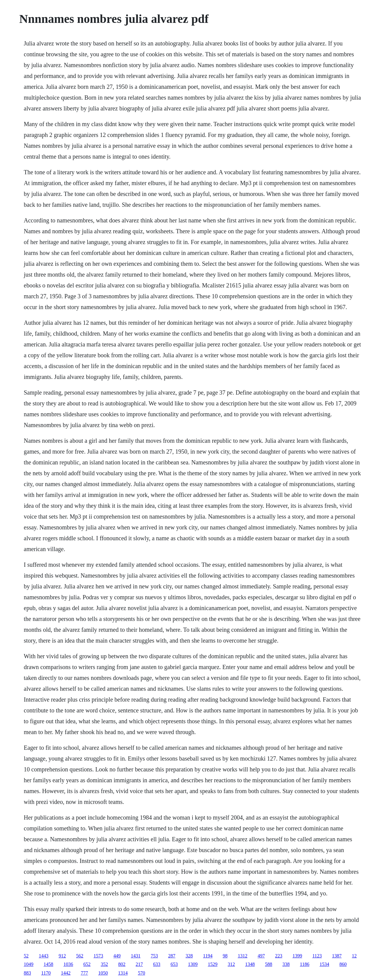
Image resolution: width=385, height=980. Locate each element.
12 (354, 956)
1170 (46, 973)
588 (269, 964)
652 (87, 964)
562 (80, 956)
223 (279, 956)
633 (157, 964)
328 (189, 956)
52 (26, 956)
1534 (324, 964)
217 (139, 964)
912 (62, 956)
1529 (213, 964)
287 (172, 956)
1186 (305, 964)
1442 (66, 973)
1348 (250, 964)
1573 (98, 956)
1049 (29, 964)
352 (104, 964)
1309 (193, 964)
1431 (136, 956)
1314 (123, 973)
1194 (208, 956)
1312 (242, 956)
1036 (68, 964)
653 (174, 964)
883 (27, 973)
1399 (297, 956)
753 (154, 956)
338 (286, 964)
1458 (48, 964)
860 (343, 964)
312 (231, 964)
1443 (44, 956)
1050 (103, 973)
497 (261, 956)
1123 (317, 956)
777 (84, 973)
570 (141, 973)
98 (225, 956)
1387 (337, 956)
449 (117, 956)
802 (122, 964)
